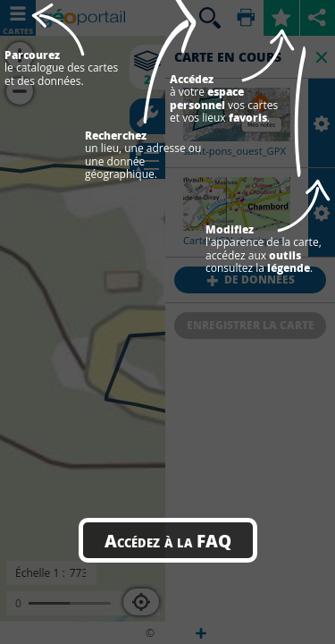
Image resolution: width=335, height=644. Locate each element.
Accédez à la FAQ (168, 540)
